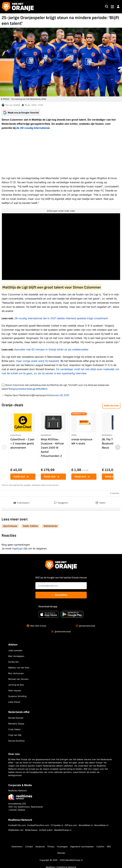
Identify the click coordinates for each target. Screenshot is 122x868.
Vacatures (40, 847)
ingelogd (17, 548)
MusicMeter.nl (101, 825)
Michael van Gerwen (18, 679)
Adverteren (17, 847)
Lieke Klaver (14, 702)
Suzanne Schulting (17, 696)
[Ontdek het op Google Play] (72, 614)
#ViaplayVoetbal (18, 389)
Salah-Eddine (30, 526)
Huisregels (62, 847)
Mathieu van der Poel (19, 668)
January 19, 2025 (60, 395)
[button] (118, 7)
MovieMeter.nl (86, 825)
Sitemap (61, 853)
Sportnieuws (10, 526)
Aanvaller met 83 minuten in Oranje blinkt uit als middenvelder (51, 349)
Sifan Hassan (15, 690)
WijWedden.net (16, 830)
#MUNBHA (42, 389)
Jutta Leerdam (15, 650)
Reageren (61, 502)
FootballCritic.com (17, 825)
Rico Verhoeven (16, 673)
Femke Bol (13, 662)
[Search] (107, 7)
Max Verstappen (16, 656)
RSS (109, 847)
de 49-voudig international (33, 128)
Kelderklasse (31, 830)
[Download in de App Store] (49, 614)
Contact (29, 847)
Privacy (51, 847)
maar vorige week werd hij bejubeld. (38, 361)
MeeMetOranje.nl (63, 830)
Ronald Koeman (16, 718)
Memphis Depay (16, 724)
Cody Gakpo (14, 729)
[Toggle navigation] (112, 7)
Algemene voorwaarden (82, 847)
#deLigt (31, 389)
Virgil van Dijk (15, 735)
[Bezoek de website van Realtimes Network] (20, 797)
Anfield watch (46, 830)
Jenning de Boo (16, 685)
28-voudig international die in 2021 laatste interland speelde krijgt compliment (61, 318)
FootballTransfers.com (38, 825)
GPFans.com (71, 825)
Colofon (100, 847)
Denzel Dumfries (16, 741)
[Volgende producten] (118, 447)
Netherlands (50, 526)
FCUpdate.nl (57, 825)
